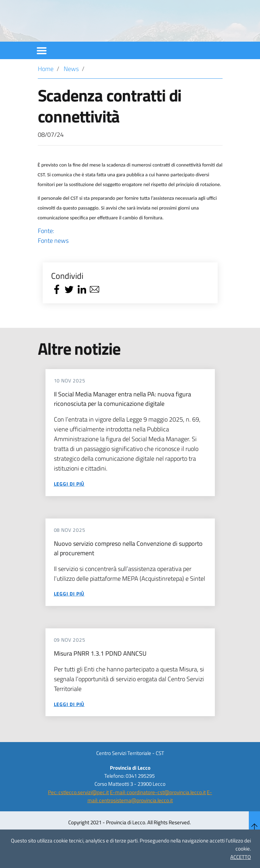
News (71, 88)
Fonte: (130, 255)
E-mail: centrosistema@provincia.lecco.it (150, 815)
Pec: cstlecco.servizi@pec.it (78, 811)
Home (46, 88)
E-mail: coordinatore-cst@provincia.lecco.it (158, 811)
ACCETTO (241, 857)
